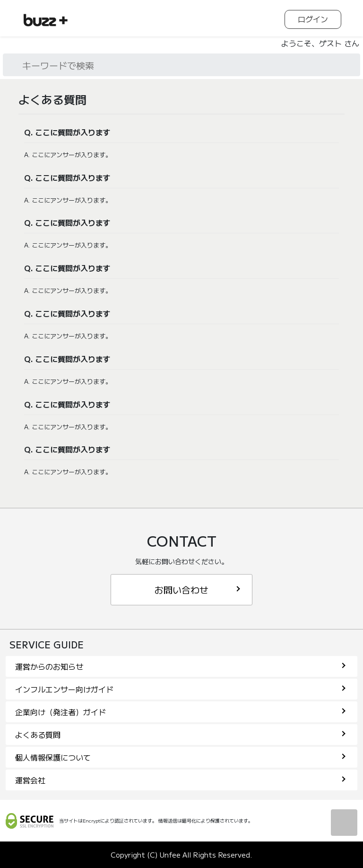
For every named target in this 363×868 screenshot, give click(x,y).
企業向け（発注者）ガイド (180, 712)
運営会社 (180, 780)
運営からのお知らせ (180, 666)
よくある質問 (180, 735)
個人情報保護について (180, 757)
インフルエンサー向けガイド (180, 689)
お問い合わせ (197, 589)
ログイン (313, 19)
